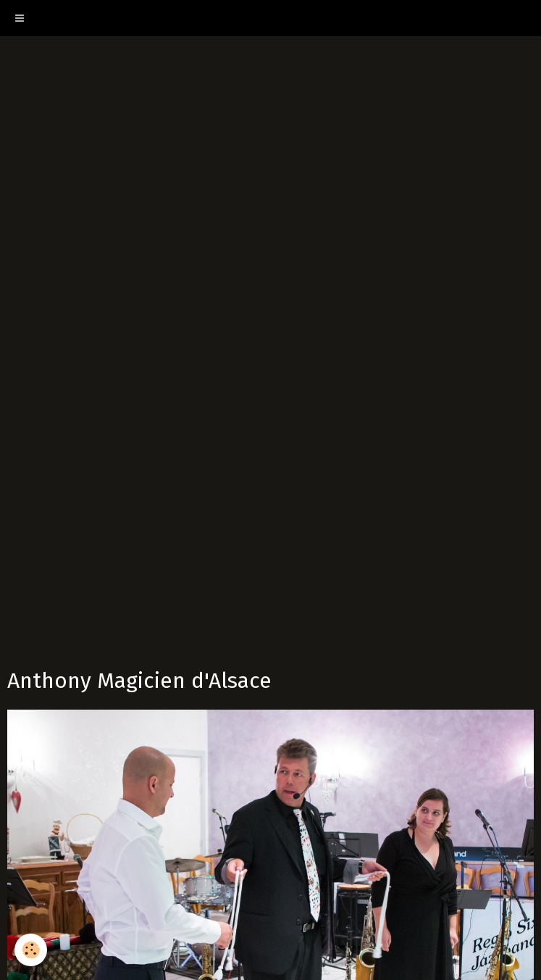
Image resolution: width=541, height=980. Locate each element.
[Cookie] (31, 950)
